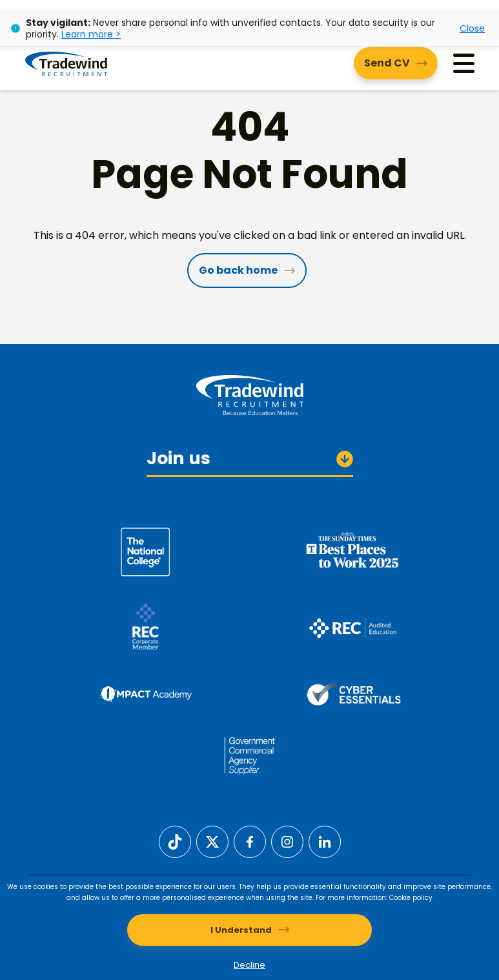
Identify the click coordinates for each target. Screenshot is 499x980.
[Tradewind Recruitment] (66, 63)
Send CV (387, 63)
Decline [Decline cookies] (250, 965)
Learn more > (91, 34)
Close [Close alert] (472, 28)
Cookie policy (411, 898)
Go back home (238, 270)
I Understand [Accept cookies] (241, 930)
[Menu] (464, 64)
